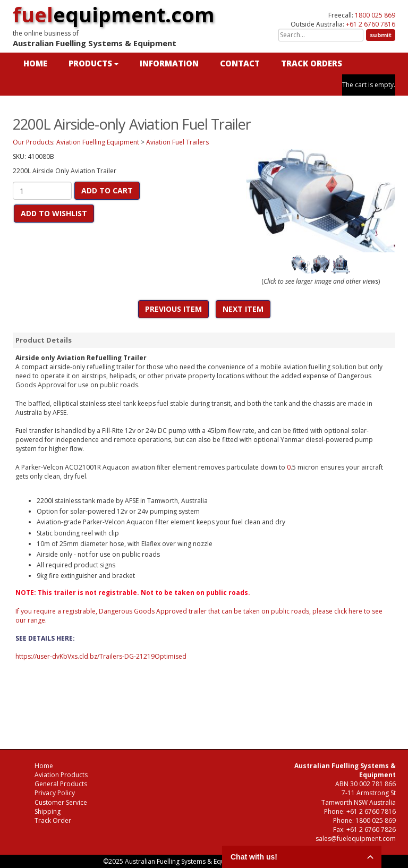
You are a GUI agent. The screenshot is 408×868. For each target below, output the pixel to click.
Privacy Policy (55, 793)
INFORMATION (169, 63)
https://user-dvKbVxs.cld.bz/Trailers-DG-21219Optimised (101, 656)
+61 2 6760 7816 (371, 24)
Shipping (48, 811)
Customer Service (61, 802)
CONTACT (240, 63)
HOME (35, 63)
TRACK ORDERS (312, 63)
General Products (61, 784)
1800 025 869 (375, 15)
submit (381, 35)
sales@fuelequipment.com (356, 839)
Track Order (53, 820)
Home (44, 766)
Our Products (33, 142)
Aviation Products (61, 775)
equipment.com (114, 14)
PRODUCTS (93, 63)
